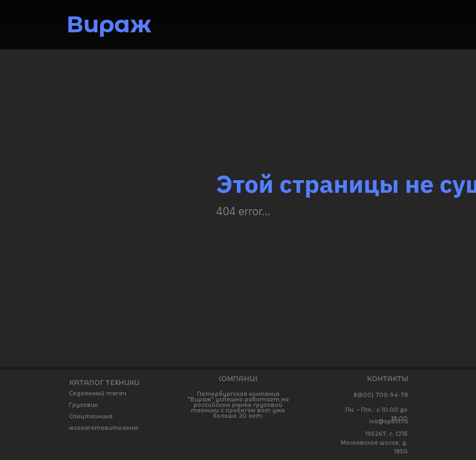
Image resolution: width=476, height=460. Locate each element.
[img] (394, 24)
